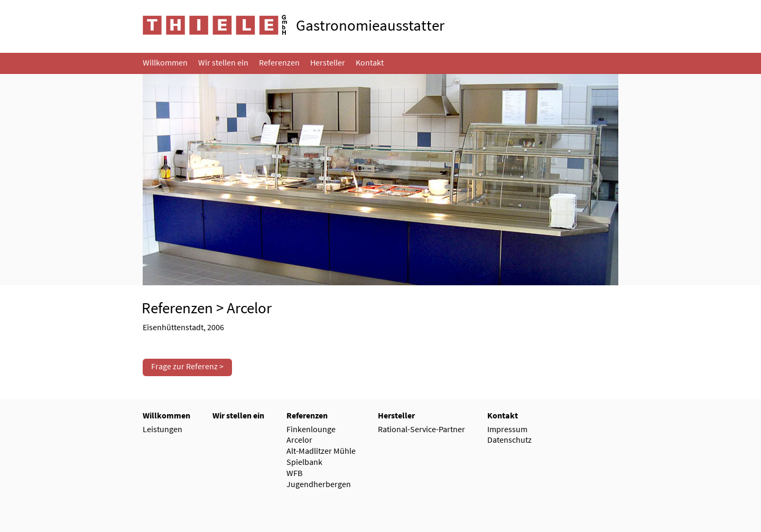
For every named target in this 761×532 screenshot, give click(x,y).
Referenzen (177, 308)
